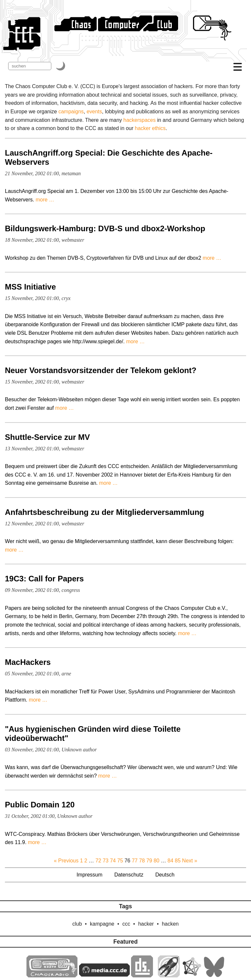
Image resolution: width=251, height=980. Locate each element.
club (77, 924)
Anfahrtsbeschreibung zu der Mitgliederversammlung (104, 512)
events (94, 112)
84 (171, 861)
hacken (170, 924)
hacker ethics (150, 128)
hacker (146, 924)
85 (178, 861)
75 (120, 861)
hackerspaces (140, 120)
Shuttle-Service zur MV (47, 437)
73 (106, 861)
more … (45, 200)
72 (98, 861)
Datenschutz (129, 875)
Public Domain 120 (40, 805)
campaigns (71, 112)
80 (157, 861)
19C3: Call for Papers (44, 579)
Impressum (89, 875)
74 (113, 861)
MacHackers (28, 662)
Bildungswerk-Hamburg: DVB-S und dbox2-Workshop (105, 228)
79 (149, 861)
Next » (190, 861)
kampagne (102, 924)
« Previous (66, 861)
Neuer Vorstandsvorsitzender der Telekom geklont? (101, 370)
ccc (126, 924)
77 (135, 861)
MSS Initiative (30, 287)
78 (142, 861)
